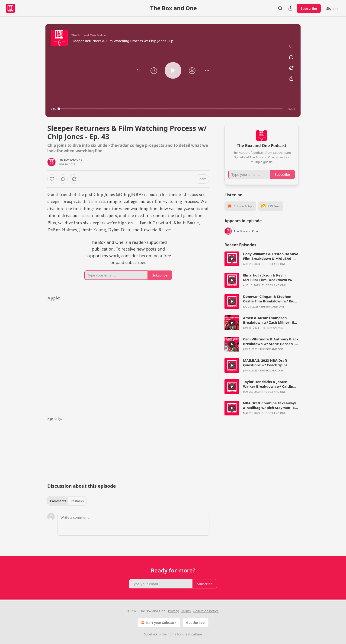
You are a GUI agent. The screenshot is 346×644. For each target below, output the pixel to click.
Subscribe (309, 8)
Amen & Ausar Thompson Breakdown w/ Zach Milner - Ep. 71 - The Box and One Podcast (270, 320)
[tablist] (67, 501)
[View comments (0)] (291, 57)
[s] (232, 259)
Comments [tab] (58, 501)
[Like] (52, 179)
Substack (151, 634)
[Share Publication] (290, 8)
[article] (262, 259)
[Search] (280, 8)
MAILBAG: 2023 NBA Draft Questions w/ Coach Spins (265, 363)
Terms (186, 611)
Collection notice (206, 611)
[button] (139, 70)
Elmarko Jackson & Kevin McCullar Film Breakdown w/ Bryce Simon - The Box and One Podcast (270, 277)
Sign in (332, 8)
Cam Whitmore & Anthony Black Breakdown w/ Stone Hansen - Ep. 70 (271, 341)
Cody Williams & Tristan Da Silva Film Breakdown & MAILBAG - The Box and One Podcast (271, 256)
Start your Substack (158, 623)
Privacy (173, 611)
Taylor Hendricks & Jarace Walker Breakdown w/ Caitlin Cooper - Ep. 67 (268, 384)
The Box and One (70, 160)
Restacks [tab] (77, 501)
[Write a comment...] (133, 524)
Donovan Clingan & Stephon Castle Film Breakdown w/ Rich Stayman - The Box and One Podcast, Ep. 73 (270, 299)
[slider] (171, 109)
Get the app (195, 623)
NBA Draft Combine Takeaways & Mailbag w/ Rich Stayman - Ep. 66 (271, 405)
